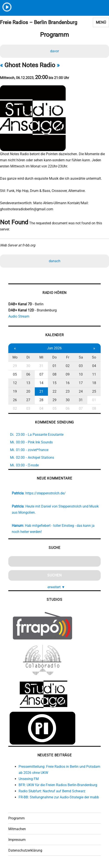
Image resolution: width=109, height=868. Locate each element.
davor (54, 51)
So (94, 357)
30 (28, 366)
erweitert (56, 587)
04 (94, 366)
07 (41, 374)
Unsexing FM (29, 779)
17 (81, 383)
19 (15, 391)
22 (54, 391)
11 (94, 374)
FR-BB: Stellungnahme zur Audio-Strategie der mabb (59, 797)
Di (28, 357)
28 (41, 400)
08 (54, 374)
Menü (101, 22)
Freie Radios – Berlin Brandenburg (39, 22)
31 (41, 366)
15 (54, 383)
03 (81, 366)
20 (28, 391)
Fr (68, 357)
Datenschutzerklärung (25, 850)
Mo (15, 357)
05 (15, 374)
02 (68, 366)
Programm (17, 818)
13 (28, 383)
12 (15, 383)
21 (41, 391)
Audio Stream (19, 316)
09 (68, 374)
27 (28, 400)
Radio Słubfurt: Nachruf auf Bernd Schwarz (52, 791)
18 (94, 383)
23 (68, 391)
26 (15, 400)
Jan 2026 (54, 348)
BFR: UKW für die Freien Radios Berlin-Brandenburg (58, 785)
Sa (81, 357)
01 (54, 366)
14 (41, 383)
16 (68, 383)
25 (94, 391)
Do (54, 357)
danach (55, 261)
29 (15, 366)
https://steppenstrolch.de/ (46, 493)
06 (28, 374)
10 (81, 374)
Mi (41, 357)
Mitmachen (17, 829)
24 (81, 391)
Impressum (17, 840)
